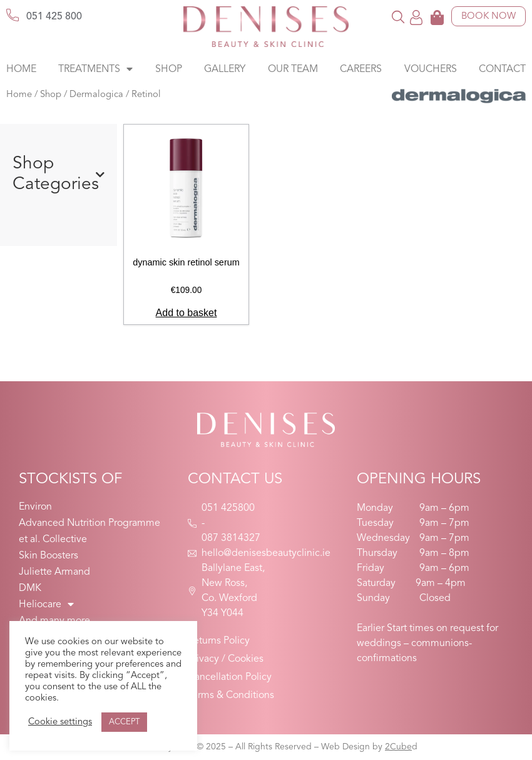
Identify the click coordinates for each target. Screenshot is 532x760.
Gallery (225, 69)
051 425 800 (54, 17)
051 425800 (228, 508)
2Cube (398, 747)
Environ (35, 507)
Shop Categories (59, 175)
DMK (30, 588)
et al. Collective (53, 540)
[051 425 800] (13, 15)
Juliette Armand (54, 572)
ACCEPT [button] (124, 722)
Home (21, 69)
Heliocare (46, 605)
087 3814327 (231, 538)
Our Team (293, 69)
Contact (502, 69)
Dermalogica (96, 95)
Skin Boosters (49, 556)
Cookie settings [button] (60, 722)
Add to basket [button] (187, 313)
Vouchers (431, 69)
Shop (169, 69)
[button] (398, 17)
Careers (361, 69)
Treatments (95, 69)
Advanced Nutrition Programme (90, 523)
